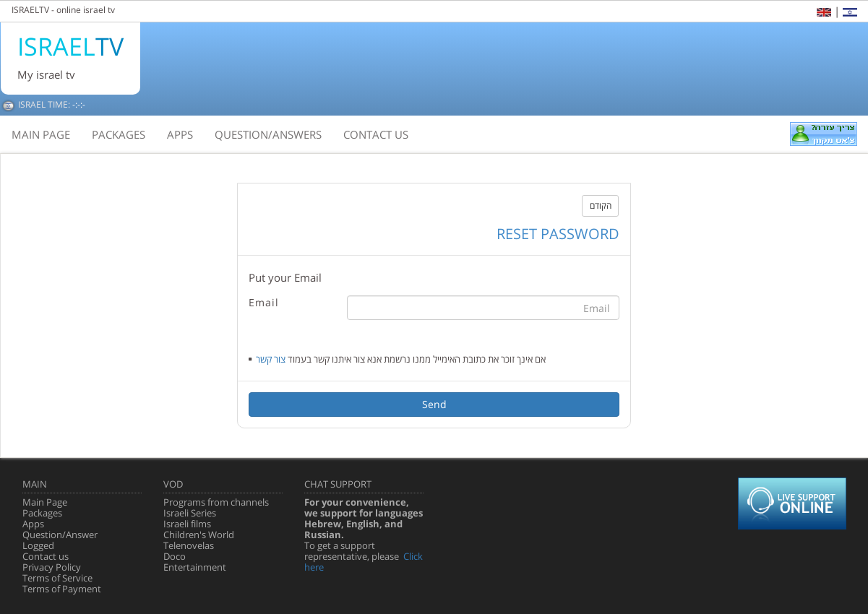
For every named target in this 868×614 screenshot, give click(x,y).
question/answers (268, 134)
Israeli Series (190, 513)
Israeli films (187, 524)
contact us (376, 134)
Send (434, 404)
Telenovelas (189, 545)
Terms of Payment (62, 589)
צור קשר (271, 359)
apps (180, 134)
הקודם (601, 206)
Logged (38, 545)
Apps (33, 524)
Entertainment (195, 567)
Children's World (199, 535)
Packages (42, 513)
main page (41, 134)
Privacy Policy (52, 567)
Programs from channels (216, 502)
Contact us (46, 556)
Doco (175, 556)
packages (119, 134)
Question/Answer (60, 535)
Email (264, 302)
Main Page (45, 502)
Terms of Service (57, 578)
